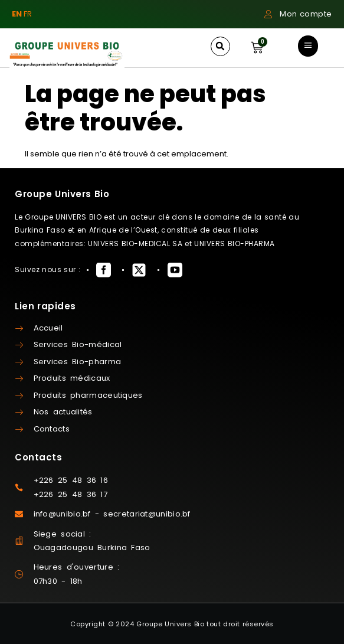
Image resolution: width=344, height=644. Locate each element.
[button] (220, 46)
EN (17, 14)
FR (28, 14)
